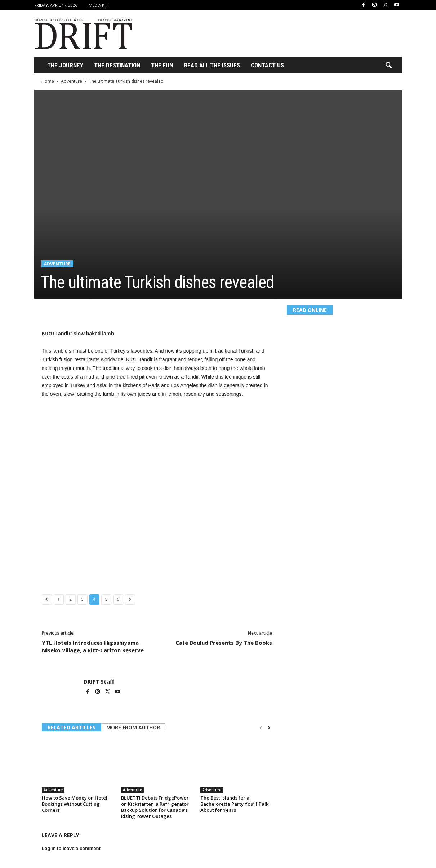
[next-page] (269, 728)
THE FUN (162, 65)
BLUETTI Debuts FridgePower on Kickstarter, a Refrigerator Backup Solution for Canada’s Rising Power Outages (155, 807)
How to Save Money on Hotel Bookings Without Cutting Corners (75, 804)
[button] (388, 66)
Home (48, 81)
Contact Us (267, 65)
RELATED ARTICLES (72, 727)
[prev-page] (261, 728)
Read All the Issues (212, 65)
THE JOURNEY (65, 65)
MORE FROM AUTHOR (133, 727)
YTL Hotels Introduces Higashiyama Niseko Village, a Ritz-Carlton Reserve (93, 646)
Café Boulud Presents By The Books (224, 643)
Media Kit (98, 5)
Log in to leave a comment (71, 848)
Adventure (72, 81)
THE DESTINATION (117, 65)
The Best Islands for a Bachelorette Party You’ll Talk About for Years (234, 804)
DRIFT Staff (99, 681)
